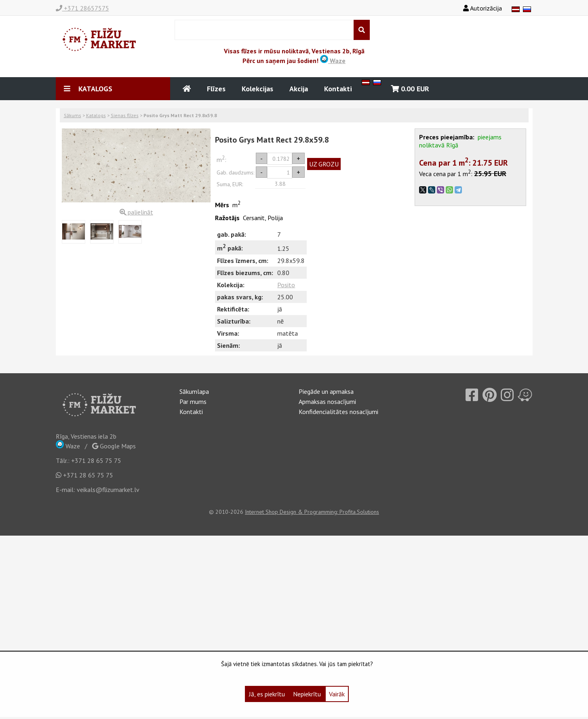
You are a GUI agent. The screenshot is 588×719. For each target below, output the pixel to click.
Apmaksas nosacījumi (327, 402)
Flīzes (216, 89)
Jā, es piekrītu (267, 694)
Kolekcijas (257, 89)
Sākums (73, 115)
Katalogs (96, 115)
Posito (286, 285)
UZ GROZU (324, 164)
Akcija (299, 89)
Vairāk (337, 694)
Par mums (193, 402)
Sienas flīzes (125, 115)
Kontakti (338, 89)
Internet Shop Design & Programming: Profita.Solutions (312, 512)
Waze (333, 61)
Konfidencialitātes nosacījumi (338, 412)
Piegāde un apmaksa (326, 391)
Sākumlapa (194, 391)
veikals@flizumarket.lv (108, 490)
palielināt (136, 212)
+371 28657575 (82, 8)
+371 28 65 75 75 (96, 460)
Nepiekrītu (307, 694)
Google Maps (114, 446)
